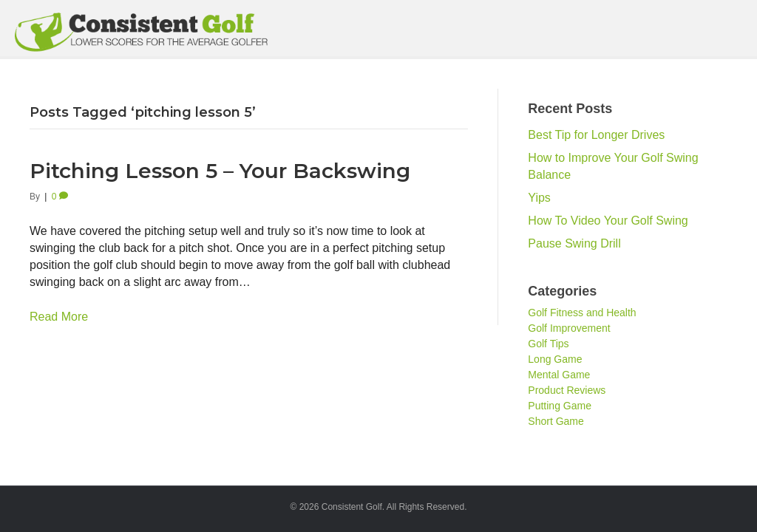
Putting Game (560, 406)
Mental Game (559, 375)
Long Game (555, 359)
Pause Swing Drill (574, 243)
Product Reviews (567, 390)
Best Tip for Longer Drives (596, 135)
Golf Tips (548, 344)
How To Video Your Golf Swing (608, 221)
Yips (539, 198)
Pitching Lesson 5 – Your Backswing (220, 171)
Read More (59, 317)
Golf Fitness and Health (582, 313)
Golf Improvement (569, 328)
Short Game (556, 421)
